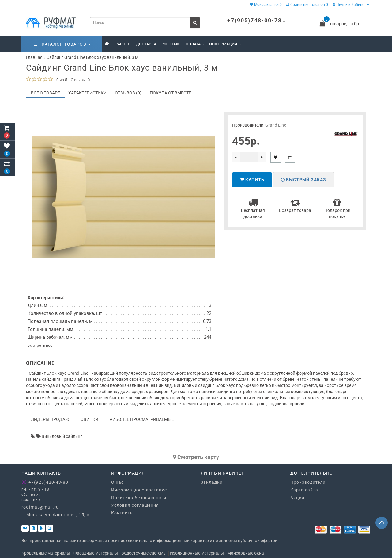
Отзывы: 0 (80, 80)
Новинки (88, 419)
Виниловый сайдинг (62, 436)
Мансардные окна (246, 553)
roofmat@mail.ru (40, 507)
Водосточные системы (144, 553)
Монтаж (171, 44)
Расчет (123, 44)
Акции (297, 498)
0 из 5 (61, 80)
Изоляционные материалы (197, 553)
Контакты (123, 513)
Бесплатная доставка (253, 208)
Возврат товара (295, 205)
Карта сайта (304, 490)
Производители (308, 482)
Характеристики (87, 93)
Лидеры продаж (50, 419)
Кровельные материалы (46, 553)
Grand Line (276, 125)
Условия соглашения (135, 505)
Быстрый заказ (303, 180)
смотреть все (40, 345)
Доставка (146, 44)
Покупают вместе (170, 93)
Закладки (212, 482)
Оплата (195, 44)
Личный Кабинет (351, 5)
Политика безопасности (139, 498)
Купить (252, 180)
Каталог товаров (62, 44)
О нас (117, 482)
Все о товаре (45, 93)
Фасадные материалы (96, 553)
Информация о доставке (139, 490)
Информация (225, 44)
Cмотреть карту (196, 457)
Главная (34, 57)
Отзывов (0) (128, 93)
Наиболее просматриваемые (140, 419)
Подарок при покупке (337, 208)
